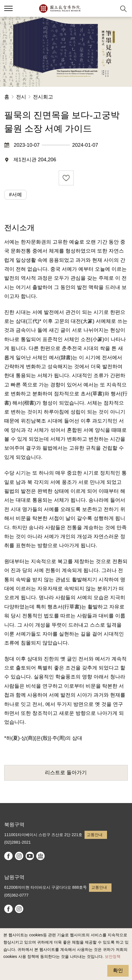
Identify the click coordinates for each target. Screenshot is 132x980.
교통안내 (95, 835)
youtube (30, 856)
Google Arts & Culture (40, 856)
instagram (19, 856)
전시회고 (43, 97)
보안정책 (113, 956)
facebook (8, 856)
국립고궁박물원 (60, 8)
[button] (110, 9)
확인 (118, 970)
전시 (21, 97)
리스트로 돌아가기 (66, 773)
